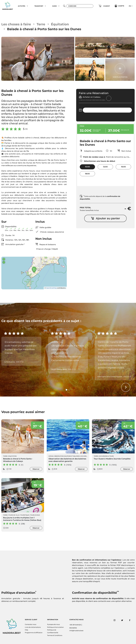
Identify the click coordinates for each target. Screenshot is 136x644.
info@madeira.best (76, 631)
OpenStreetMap (51, 288)
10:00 (87, 167)
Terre (41, 24)
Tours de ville (14, 515)
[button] (27, 6)
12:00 (105, 167)
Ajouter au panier (105, 218)
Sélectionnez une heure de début (97, 161)
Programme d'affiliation (34, 633)
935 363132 (73, 628)
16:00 (123, 167)
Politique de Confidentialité (53, 631)
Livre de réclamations (33, 627)
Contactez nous (31, 624)
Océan (51, 456)
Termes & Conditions (55, 635)
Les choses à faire (16, 24)
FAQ (26, 630)
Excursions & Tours (106, 456)
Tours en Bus (35, 515)
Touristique (25, 515)
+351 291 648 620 (75, 625)
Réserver (36, 469)
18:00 (87, 174)
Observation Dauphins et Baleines (67, 456)
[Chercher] (80, 6)
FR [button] (130, 6)
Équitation (60, 24)
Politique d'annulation (55, 627)
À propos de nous (53, 624)
